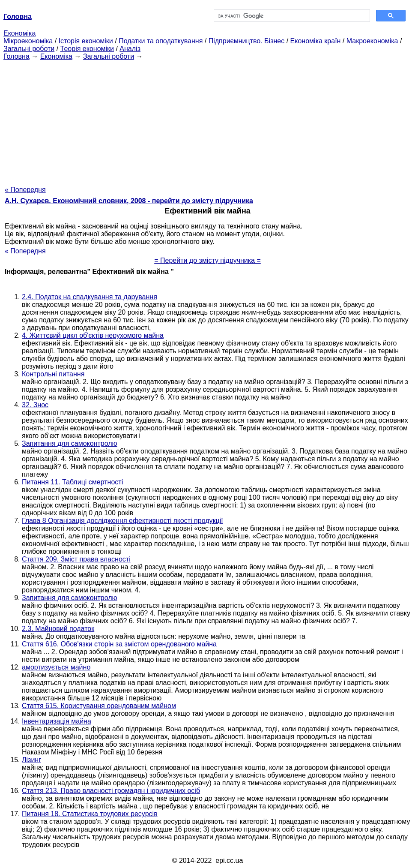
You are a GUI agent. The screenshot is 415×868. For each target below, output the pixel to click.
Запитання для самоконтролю (70, 443)
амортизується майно (56, 667)
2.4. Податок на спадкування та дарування (90, 297)
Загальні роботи (29, 49)
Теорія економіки (87, 49)
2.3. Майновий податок (58, 629)
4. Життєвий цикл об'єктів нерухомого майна (93, 335)
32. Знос (35, 405)
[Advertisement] (207, 120)
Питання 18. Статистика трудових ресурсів (90, 814)
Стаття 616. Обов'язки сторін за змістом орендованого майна (119, 644)
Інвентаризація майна (57, 721)
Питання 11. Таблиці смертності (72, 482)
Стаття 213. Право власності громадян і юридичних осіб (111, 791)
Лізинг (31, 760)
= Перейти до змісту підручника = (207, 260)
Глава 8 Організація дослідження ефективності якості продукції (122, 521)
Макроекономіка (372, 41)
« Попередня (25, 190)
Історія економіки (86, 41)
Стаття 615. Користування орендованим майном (99, 706)
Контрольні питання (53, 374)
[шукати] (291, 16)
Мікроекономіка (28, 41)
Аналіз (130, 49)
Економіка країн (316, 41)
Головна (16, 56)
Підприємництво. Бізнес (247, 41)
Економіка (19, 33)
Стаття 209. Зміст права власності (76, 559)
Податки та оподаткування (161, 41)
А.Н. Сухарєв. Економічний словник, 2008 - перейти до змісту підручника (129, 201)
